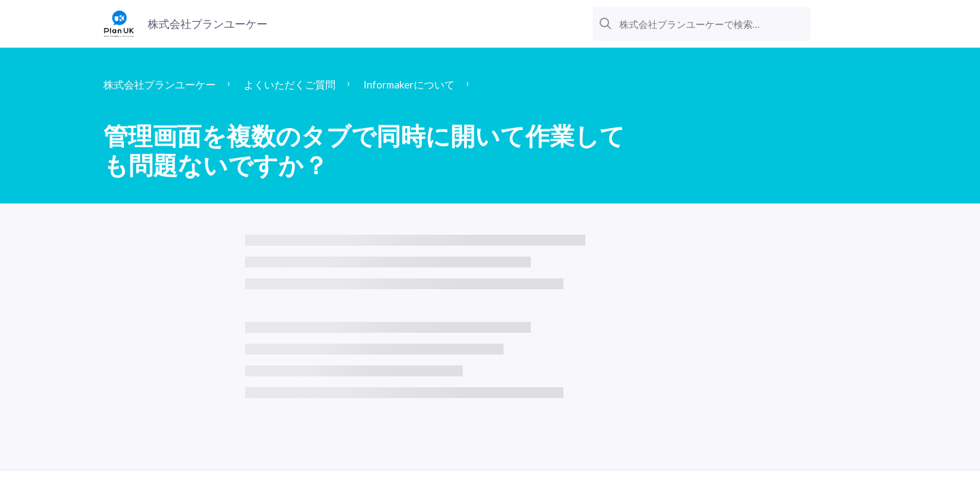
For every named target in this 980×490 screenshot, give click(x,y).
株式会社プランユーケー (171, 85)
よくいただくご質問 (321, 85)
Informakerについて (459, 85)
